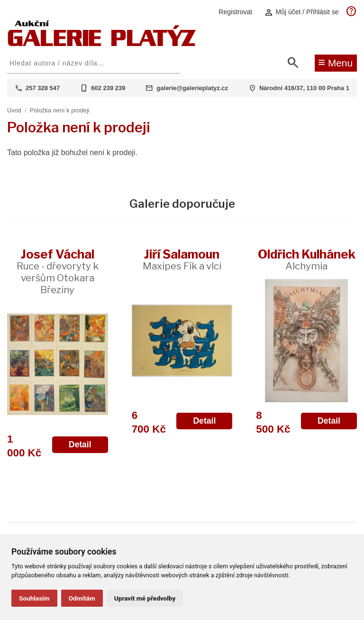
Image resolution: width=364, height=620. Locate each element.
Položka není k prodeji (60, 110)
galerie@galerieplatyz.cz (192, 88)
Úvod (14, 110)
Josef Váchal (58, 271)
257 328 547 (43, 88)
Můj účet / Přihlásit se (301, 12)
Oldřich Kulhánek (307, 259)
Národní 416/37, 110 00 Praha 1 (304, 88)
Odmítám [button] (82, 598)
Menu (335, 62)
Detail (80, 444)
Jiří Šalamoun (182, 259)
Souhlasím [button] (34, 598)
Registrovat (235, 12)
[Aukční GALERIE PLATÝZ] (102, 44)
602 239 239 (108, 88)
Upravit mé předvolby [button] (145, 598)
